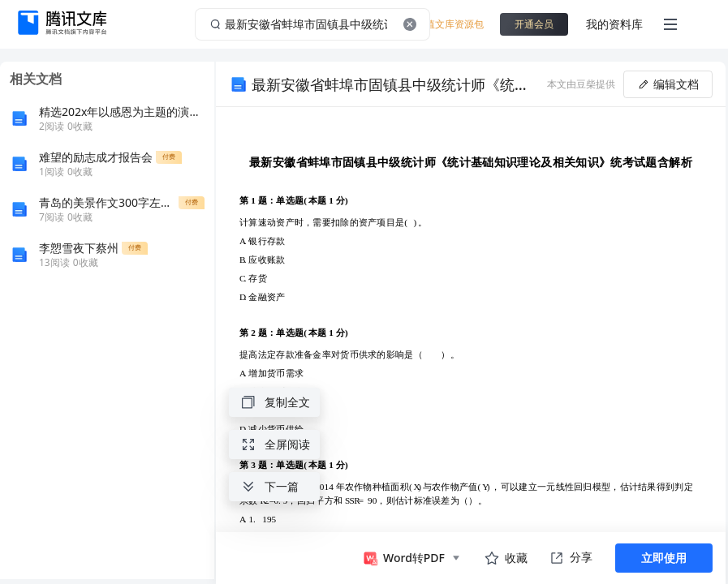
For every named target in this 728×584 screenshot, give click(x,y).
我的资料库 (614, 24)
